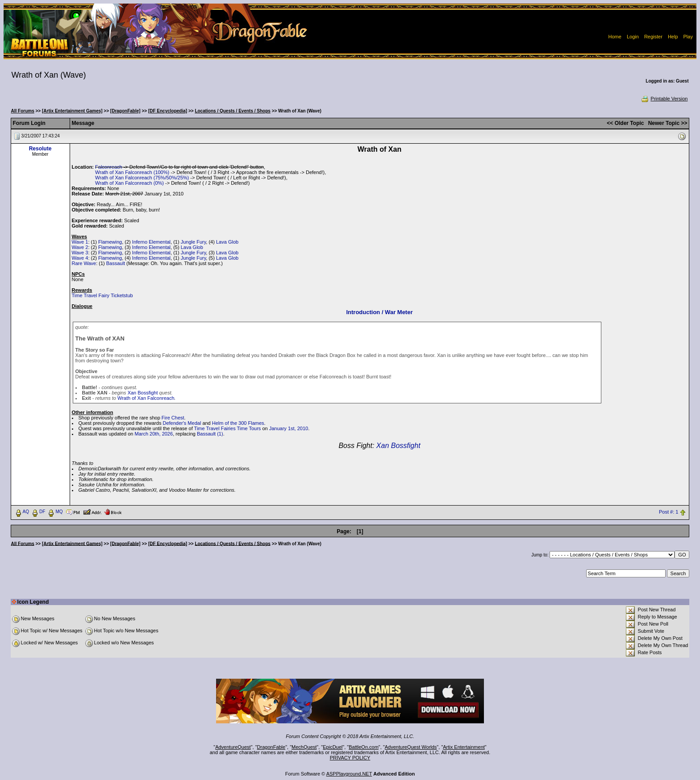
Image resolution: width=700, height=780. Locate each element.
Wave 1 (80, 242)
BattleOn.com (364, 747)
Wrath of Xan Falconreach (146, 398)
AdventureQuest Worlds (411, 747)
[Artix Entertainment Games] (72, 111)
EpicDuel (333, 747)
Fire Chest (173, 418)
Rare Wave (84, 263)
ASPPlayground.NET (349, 774)
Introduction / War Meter (379, 312)
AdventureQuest (233, 747)
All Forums (23, 111)
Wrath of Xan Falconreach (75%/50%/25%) (142, 178)
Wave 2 (80, 247)
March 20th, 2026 (154, 434)
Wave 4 (80, 258)
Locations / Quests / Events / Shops (232, 111)
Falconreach (109, 167)
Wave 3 (80, 253)
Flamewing (110, 242)
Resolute (40, 149)
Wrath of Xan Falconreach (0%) (129, 183)
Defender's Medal (182, 423)
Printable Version (664, 99)
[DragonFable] (125, 111)
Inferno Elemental (151, 242)
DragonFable (271, 747)
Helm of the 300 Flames (238, 423)
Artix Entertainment (464, 747)
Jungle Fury (194, 242)
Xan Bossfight (143, 393)
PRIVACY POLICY (350, 758)
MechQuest (304, 747)
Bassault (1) (210, 434)
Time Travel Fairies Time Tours (228, 428)
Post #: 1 (669, 512)
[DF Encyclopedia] (168, 111)
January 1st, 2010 (289, 428)
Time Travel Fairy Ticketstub (102, 295)
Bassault (116, 263)
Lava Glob (227, 242)
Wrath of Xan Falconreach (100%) (132, 172)
